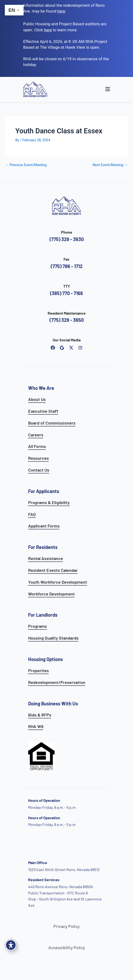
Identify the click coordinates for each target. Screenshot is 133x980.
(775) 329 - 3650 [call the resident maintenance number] (67, 320)
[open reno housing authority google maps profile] (62, 348)
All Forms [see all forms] (37, 446)
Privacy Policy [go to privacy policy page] (66, 926)
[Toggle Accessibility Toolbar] (11, 945)
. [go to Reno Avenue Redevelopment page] (62, 11)
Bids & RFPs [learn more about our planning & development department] (40, 715)
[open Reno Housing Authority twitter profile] (71, 348)
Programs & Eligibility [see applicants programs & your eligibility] (49, 502)
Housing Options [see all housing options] (45, 659)
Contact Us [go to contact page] (39, 470)
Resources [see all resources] (38, 458)
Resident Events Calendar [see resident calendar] (53, 570)
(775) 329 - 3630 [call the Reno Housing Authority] (67, 239)
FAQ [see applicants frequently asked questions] (32, 514)
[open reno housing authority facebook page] (53, 348)
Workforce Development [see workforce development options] (51, 594)
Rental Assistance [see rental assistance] (46, 558)
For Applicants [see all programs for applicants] (44, 491)
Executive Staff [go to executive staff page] (43, 411)
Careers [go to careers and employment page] (36, 435)
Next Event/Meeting (110, 165)
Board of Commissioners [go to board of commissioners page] (52, 423)
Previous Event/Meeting (26, 165)
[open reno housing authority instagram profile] (80, 348)
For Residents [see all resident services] (43, 547)
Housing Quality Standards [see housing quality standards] (53, 638)
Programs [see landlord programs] (38, 626)
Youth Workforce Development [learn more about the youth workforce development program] (58, 582)
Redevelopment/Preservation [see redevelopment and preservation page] (57, 682)
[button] (99, 89)
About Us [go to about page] (37, 399)
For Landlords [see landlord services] (43, 615)
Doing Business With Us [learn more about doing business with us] (53, 703)
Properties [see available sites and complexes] (38, 670)
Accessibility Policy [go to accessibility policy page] (67, 947)
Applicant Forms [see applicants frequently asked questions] (44, 526)
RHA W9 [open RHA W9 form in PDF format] (36, 726)
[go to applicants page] (48, 30)
